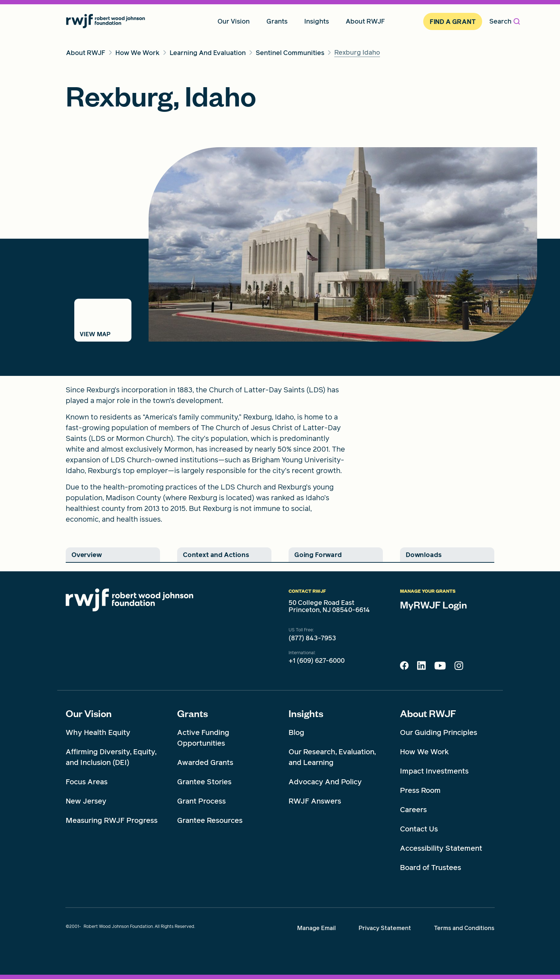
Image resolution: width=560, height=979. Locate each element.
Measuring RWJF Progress (112, 820)
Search (505, 21)
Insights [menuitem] (317, 21)
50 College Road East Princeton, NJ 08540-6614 (329, 606)
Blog (296, 732)
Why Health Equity (98, 732)
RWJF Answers (315, 801)
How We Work (424, 752)
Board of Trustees (431, 868)
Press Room (420, 790)
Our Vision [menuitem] (234, 21)
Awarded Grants (205, 762)
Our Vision (89, 713)
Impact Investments (434, 771)
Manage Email (316, 928)
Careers (413, 810)
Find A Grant (453, 22)
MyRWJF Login (434, 605)
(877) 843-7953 (312, 638)
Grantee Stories (204, 782)
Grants (192, 713)
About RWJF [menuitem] (365, 21)
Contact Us (419, 829)
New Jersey (86, 801)
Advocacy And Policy (325, 782)
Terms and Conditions (464, 928)
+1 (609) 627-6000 (317, 661)
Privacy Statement (385, 928)
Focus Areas (87, 782)
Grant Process (201, 801)
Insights (306, 713)
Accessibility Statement (441, 848)
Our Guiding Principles (439, 732)
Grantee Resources (210, 820)
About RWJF (428, 713)
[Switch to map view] (103, 320)
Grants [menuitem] (277, 21)
